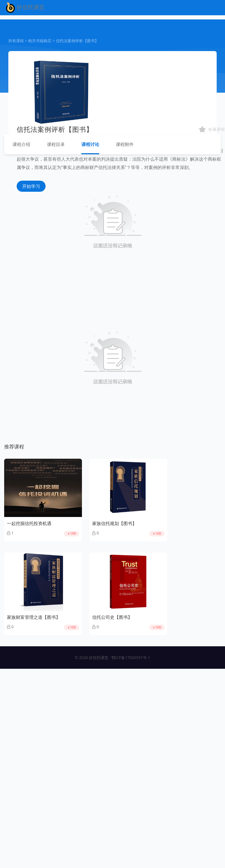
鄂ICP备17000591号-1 (131, 658)
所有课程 (16, 41)
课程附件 (125, 144)
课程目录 (56, 144)
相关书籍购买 (40, 41)
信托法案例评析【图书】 (77, 41)
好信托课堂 (24, 8)
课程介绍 (21, 144)
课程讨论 (90, 144)
